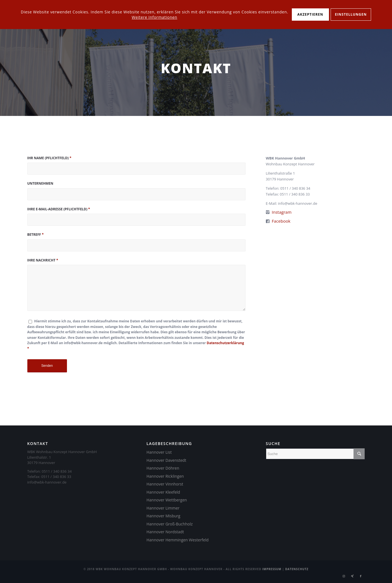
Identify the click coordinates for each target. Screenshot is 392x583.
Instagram (282, 212)
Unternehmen (40, 183)
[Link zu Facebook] (361, 576)
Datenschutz (297, 569)
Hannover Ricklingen (165, 476)
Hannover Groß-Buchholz (169, 524)
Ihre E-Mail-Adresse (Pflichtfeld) (59, 209)
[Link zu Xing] (352, 576)
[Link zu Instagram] (344, 576)
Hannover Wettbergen (167, 500)
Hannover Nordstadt (165, 532)
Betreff (36, 235)
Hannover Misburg (163, 516)
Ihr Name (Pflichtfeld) (49, 158)
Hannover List (159, 452)
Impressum (272, 569)
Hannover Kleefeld (163, 492)
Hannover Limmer (163, 508)
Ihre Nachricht (43, 260)
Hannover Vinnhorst (165, 484)
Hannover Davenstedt (166, 460)
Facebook (281, 221)
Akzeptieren (310, 14)
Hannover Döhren (163, 468)
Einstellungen (351, 14)
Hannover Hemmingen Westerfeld (178, 540)
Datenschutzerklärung (225, 343)
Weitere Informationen (154, 17)
